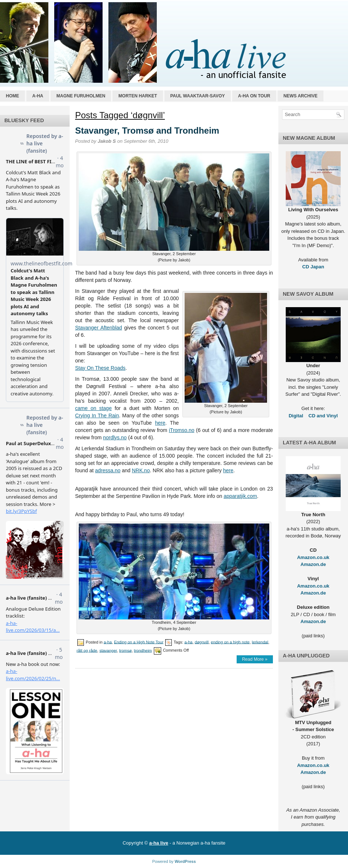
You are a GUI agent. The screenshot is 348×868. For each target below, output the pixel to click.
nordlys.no (115, 437)
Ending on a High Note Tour (139, 642)
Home (12, 96)
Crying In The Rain (97, 416)
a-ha (38, 96)
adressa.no (108, 470)
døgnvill (202, 642)
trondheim (143, 650)
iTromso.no (182, 430)
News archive (301, 96)
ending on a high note (230, 642)
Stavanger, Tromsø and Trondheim (147, 131)
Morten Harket (138, 96)
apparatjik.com (240, 496)
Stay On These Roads (100, 368)
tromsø (125, 650)
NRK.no (141, 470)
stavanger (108, 650)
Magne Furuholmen (81, 96)
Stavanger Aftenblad (99, 328)
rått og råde (87, 650)
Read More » (255, 659)
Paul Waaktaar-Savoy (198, 96)
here (160, 423)
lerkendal (260, 642)
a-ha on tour (254, 96)
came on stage (93, 408)
